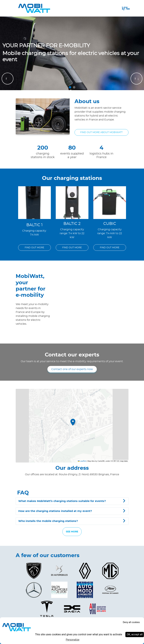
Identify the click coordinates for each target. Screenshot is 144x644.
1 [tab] (70, 87)
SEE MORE (72, 532)
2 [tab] (74, 87)
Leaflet (82, 461)
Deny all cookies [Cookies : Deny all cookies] (131, 622)
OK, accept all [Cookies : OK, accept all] (135, 634)
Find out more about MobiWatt (101, 132)
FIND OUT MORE (34, 248)
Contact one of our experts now (72, 369)
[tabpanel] (72, 53)
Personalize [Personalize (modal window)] (73, 640)
